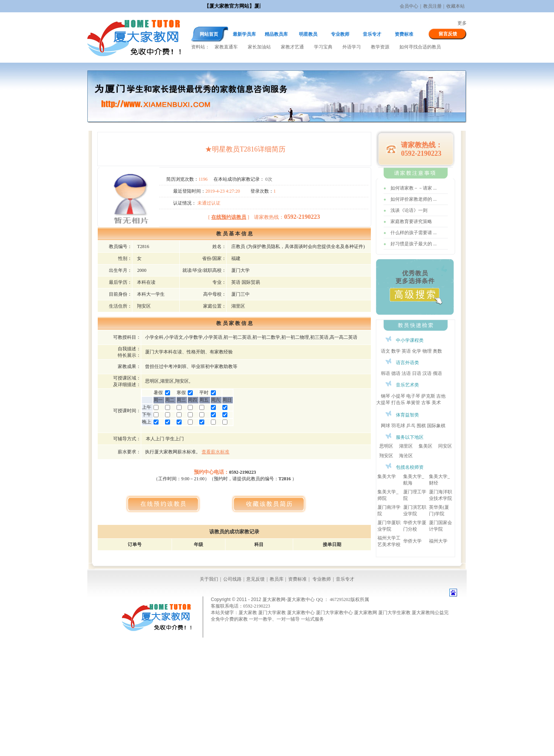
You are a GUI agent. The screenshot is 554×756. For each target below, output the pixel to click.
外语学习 (352, 47)
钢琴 (385, 396)
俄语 (437, 373)
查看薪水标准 (215, 452)
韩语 (385, 373)
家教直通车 (226, 47)
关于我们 (209, 579)
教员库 (277, 579)
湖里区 (406, 446)
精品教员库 (276, 34)
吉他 (441, 396)
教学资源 (380, 47)
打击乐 (398, 403)
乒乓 (411, 426)
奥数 (437, 351)
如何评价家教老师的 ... (414, 199)
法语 (406, 373)
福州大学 (438, 541)
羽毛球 (398, 426)
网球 (385, 426)
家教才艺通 (292, 47)
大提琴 (383, 403)
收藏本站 (456, 6)
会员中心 (409, 6)
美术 (436, 403)
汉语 (427, 373)
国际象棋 (436, 426)
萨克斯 (428, 396)
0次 (269, 179)
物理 (427, 351)
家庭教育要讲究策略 (411, 221)
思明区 (386, 446)
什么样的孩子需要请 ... (414, 233)
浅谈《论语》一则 (409, 210)
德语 (396, 373)
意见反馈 (255, 579)
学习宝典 (323, 47)
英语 (406, 351)
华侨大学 (412, 541)
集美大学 (387, 476)
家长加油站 (259, 47)
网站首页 (209, 34)
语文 (385, 351)
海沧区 (406, 456)
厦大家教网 (134, 37)
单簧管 (413, 403)
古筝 (426, 403)
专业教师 (340, 34)
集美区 (426, 446)
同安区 (445, 446)
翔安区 (386, 456)
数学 (396, 351)
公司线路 (232, 579)
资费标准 (404, 34)
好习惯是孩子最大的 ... (414, 244)
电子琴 (413, 396)
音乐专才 (372, 34)
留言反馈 (448, 34)
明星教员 (308, 34)
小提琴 (398, 396)
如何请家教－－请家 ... (414, 188)
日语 (417, 373)
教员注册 (432, 6)
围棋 (421, 426)
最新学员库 (244, 34)
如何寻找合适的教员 (420, 47)
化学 (417, 351)
